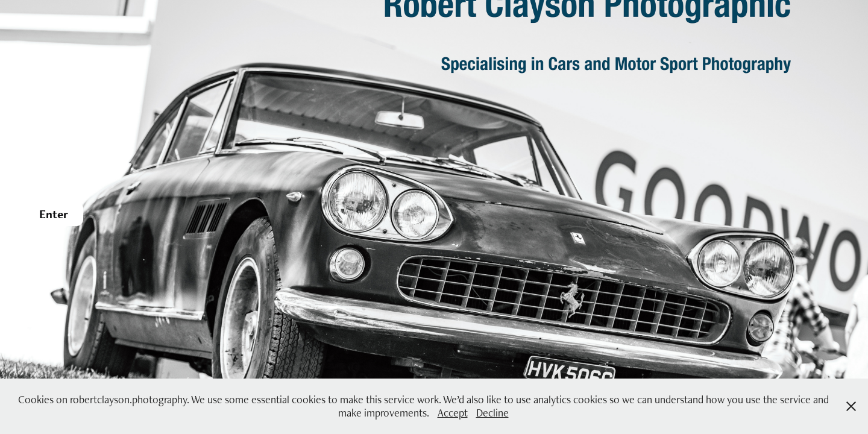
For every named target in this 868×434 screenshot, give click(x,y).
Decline (492, 413)
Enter (54, 214)
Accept (453, 413)
